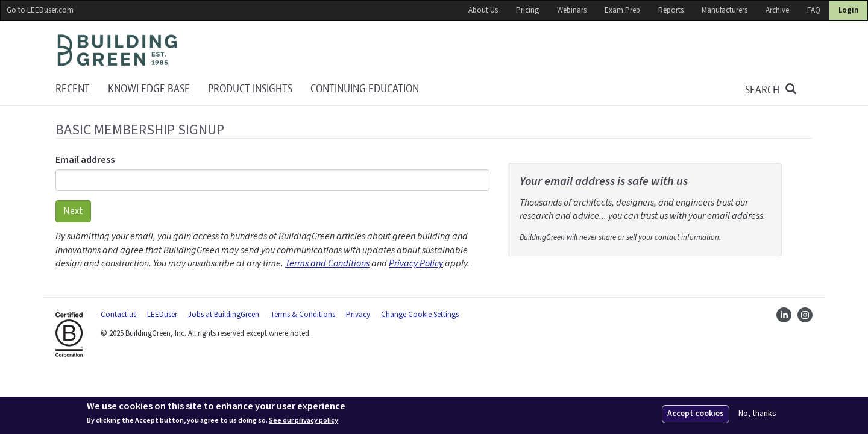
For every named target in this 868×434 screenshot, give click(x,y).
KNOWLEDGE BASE (149, 89)
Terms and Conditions (327, 263)
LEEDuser (162, 315)
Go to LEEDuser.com (40, 10)
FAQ (814, 10)
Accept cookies (696, 414)
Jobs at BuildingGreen (224, 315)
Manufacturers (725, 10)
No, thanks (757, 414)
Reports (671, 10)
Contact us (118, 315)
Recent (73, 89)
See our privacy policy (303, 421)
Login (848, 10)
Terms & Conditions (303, 315)
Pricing (527, 10)
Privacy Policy (416, 263)
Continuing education (365, 89)
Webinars (572, 10)
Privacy (358, 315)
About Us (483, 10)
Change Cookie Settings (420, 315)
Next (73, 211)
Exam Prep (622, 10)
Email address (85, 160)
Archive (777, 10)
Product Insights (250, 89)
